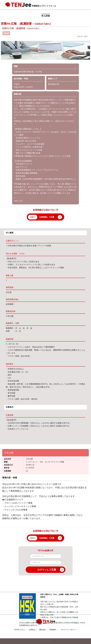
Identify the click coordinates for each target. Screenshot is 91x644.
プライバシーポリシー (69, 630)
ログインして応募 (51, 570)
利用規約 (53, 630)
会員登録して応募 (47, 217)
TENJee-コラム (20, 630)
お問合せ (33, 630)
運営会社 (43, 630)
